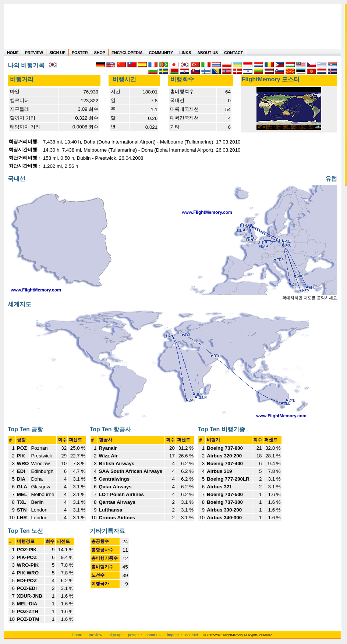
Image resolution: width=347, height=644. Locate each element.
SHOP (100, 53)
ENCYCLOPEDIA (127, 53)
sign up (115, 635)
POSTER (80, 53)
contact (192, 635)
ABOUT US (208, 53)
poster (134, 635)
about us (153, 635)
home (77, 635)
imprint (173, 635)
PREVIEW (34, 53)
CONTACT (233, 53)
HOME (13, 53)
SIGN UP (57, 53)
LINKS (185, 53)
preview (95, 635)
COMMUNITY (161, 53)
